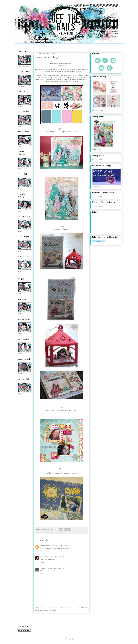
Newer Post (39, 607)
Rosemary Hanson (46, 546)
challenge (50, 532)
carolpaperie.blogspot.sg (61, 229)
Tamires (60, 532)
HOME (18, 45)
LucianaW (44, 557)
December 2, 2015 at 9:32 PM (55, 568)
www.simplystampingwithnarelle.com (61, 132)
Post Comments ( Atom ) (50, 610)
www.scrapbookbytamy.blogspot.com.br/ (62, 410)
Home (62, 607)
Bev (41, 532)
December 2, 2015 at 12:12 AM (56, 557)
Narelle (55, 532)
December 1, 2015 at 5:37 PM (61, 546)
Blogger (72, 639)
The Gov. (43, 568)
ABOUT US (47, 45)
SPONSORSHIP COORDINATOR (32, 45)
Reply (42, 551)
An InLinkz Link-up (98, 159)
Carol (45, 532)
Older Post (84, 607)
